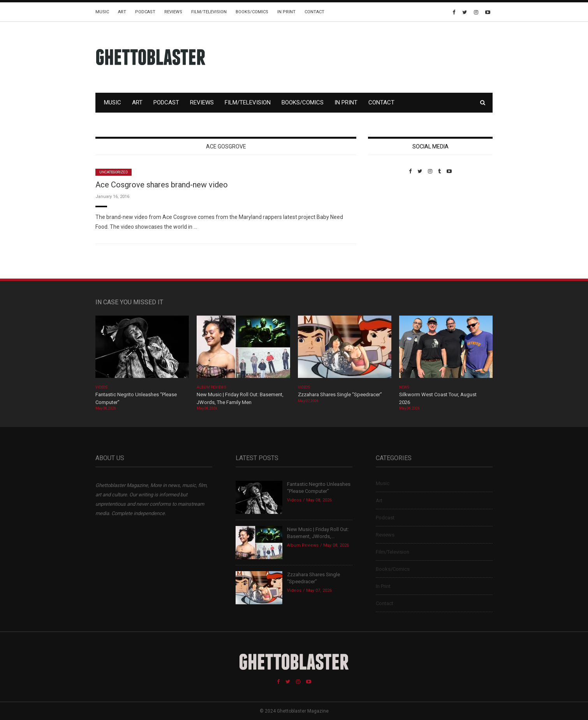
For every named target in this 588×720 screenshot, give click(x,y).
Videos (101, 387)
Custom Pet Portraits (391, 228)
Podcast (145, 12)
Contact (314, 12)
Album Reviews (211, 387)
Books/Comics (252, 12)
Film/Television (209, 12)
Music (102, 12)
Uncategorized (114, 172)
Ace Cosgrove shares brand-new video (162, 185)
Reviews (173, 12)
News (404, 387)
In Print (286, 12)
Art (122, 12)
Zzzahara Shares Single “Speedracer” (340, 394)
